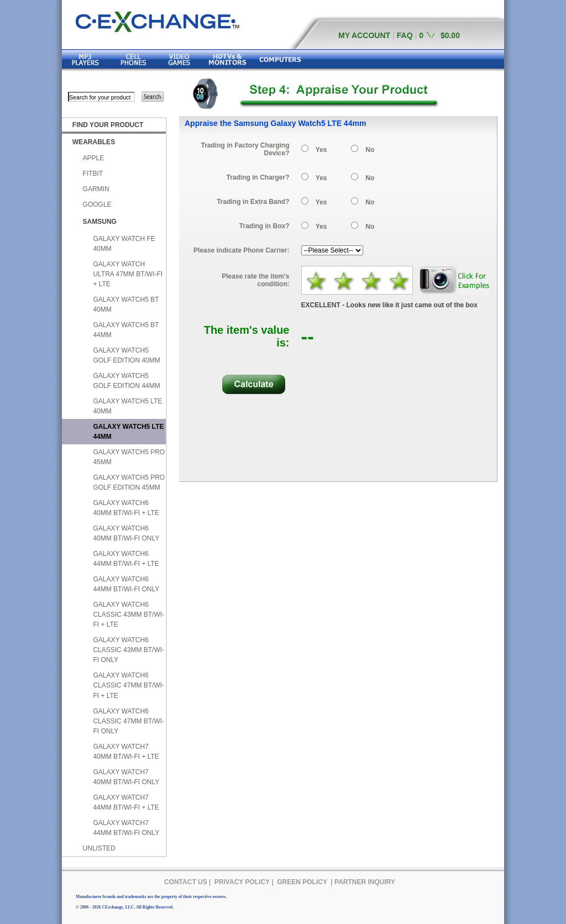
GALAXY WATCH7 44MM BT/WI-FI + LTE (126, 802)
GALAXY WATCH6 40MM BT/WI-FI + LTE (126, 508)
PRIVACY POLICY (242, 882)
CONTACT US (186, 882)
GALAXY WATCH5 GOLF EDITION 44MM (126, 381)
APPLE (94, 158)
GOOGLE (97, 204)
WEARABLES (94, 142)
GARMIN (96, 189)
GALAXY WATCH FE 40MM (124, 244)
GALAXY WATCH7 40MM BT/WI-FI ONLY (126, 777)
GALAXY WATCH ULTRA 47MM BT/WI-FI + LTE (128, 274)
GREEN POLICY (302, 882)
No (370, 150)
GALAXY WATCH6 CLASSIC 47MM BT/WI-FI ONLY (129, 721)
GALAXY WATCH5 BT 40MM (126, 305)
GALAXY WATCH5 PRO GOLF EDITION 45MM (129, 482)
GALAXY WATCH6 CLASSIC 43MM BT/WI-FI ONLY (129, 650)
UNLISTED (99, 848)
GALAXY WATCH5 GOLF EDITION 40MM (126, 355)
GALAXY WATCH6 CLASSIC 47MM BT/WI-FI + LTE (129, 685)
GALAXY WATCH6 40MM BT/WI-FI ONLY (126, 533)
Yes (321, 150)
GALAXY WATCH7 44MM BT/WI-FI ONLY (126, 828)
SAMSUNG (100, 222)
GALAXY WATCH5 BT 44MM (126, 330)
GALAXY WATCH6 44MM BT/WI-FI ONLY (126, 584)
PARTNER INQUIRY (365, 882)
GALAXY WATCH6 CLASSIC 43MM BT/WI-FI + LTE (129, 615)
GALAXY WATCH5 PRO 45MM (129, 457)
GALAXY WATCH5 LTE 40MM (127, 406)
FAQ (405, 35)
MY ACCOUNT (364, 35)
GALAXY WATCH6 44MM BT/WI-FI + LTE (126, 559)
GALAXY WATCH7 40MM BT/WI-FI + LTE (126, 752)
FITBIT (93, 174)
